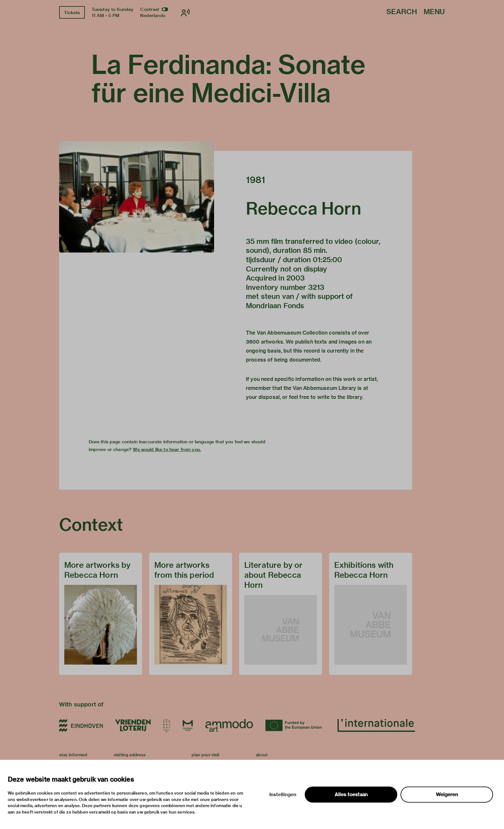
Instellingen (283, 795)
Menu (434, 12)
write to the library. (340, 397)
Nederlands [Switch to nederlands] (153, 15)
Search (402, 12)
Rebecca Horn (304, 208)
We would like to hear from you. (167, 449)
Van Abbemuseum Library (324, 388)
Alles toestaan (351, 795)
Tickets (72, 13)
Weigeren (447, 795)
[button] (137, 197)
